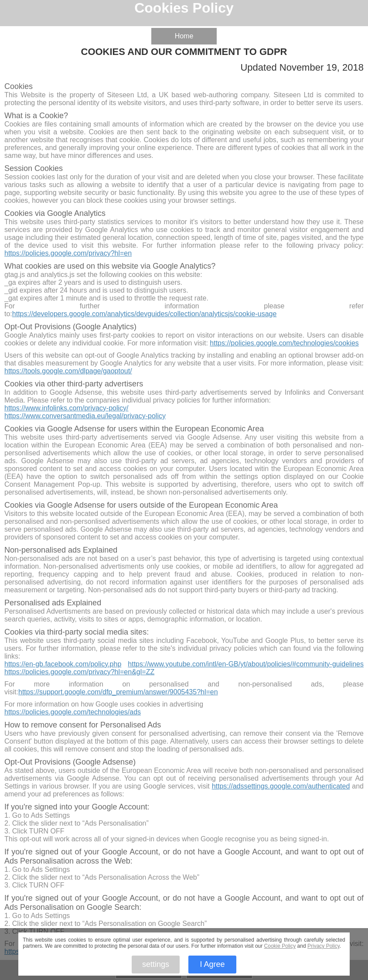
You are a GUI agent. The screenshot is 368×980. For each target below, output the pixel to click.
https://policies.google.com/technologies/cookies (284, 343)
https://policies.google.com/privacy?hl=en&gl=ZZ (79, 672)
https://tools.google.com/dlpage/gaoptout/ (68, 371)
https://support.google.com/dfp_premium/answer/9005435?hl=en (118, 692)
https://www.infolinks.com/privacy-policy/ (66, 408)
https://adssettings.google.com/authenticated (281, 786)
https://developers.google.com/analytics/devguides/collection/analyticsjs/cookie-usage (145, 314)
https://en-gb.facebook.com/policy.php (63, 664)
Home (184, 36)
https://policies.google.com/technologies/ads (73, 712)
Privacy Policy (324, 946)
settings (156, 964)
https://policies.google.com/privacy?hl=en (68, 253)
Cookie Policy (280, 946)
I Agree (212, 964)
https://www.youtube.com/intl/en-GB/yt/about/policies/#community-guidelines (246, 664)
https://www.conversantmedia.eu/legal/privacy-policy (85, 416)
